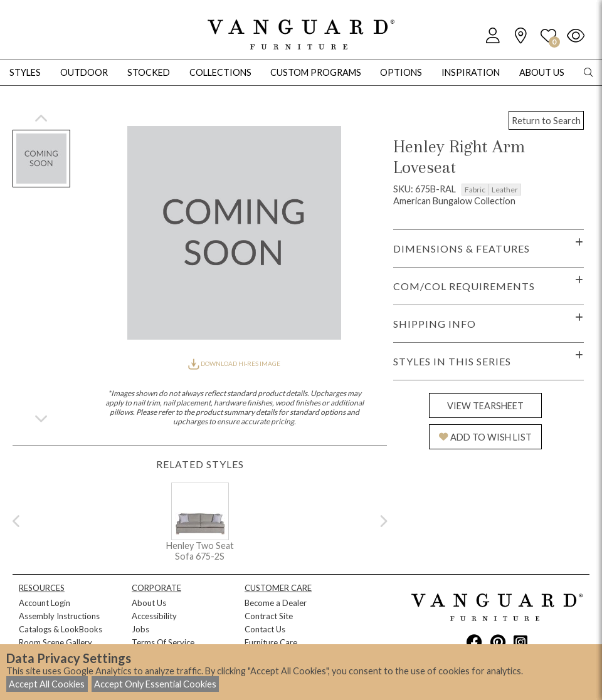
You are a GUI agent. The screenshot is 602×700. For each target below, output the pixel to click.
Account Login (45, 603)
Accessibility (154, 616)
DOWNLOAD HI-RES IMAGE (234, 363)
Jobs (140, 629)
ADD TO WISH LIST (485, 437)
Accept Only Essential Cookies (155, 684)
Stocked (149, 72)
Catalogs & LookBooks (61, 629)
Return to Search (546, 121)
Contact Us (265, 629)
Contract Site (269, 616)
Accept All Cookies (47, 684)
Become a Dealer (276, 603)
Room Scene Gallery (55, 642)
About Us (149, 603)
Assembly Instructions (59, 616)
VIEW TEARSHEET (485, 406)
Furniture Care (271, 642)
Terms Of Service (163, 642)
